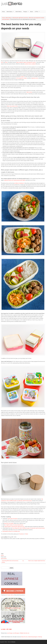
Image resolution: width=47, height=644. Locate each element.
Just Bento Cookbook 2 (19, 183)
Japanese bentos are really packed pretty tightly (15, 180)
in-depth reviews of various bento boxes (14, 525)
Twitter (26, 534)
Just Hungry (10, 633)
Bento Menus (19, 12)
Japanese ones (35, 78)
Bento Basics (10, 12)
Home (3, 12)
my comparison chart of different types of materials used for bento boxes (29, 528)
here (2, 62)
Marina (12, 595)
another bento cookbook (30, 64)
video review (29, 92)
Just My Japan (16, 633)
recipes (22, 77)
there (6, 62)
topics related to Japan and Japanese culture (26, 62)
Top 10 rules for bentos (12, 519)
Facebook (21, 534)
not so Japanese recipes (22, 78)
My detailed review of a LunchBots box (11, 531)
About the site (24, 637)
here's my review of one (12, 106)
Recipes (25, 12)
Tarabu (9, 595)
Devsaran (13, 642)
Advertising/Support (33, 637)
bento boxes (4, 558)
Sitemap (40, 637)
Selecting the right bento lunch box (20, 18)
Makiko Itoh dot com (25, 633)
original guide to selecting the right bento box (14, 527)
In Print (37, 12)
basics (2, 555)
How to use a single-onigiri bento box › (37, 561)
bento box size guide (9, 523)
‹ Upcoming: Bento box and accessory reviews (10, 561)
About (32, 12)
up (23, 561)
